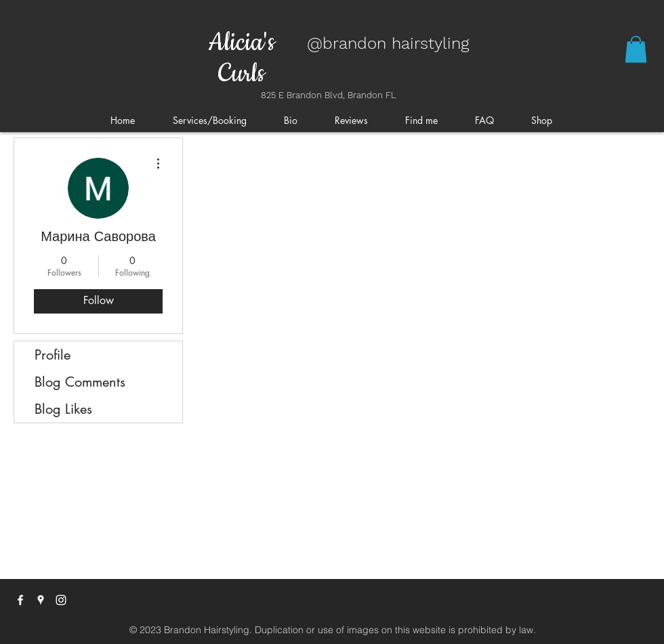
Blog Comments (80, 382)
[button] (636, 49)
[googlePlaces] (41, 600)
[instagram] (61, 600)
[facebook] (20, 600)
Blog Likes (63, 409)
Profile (53, 355)
